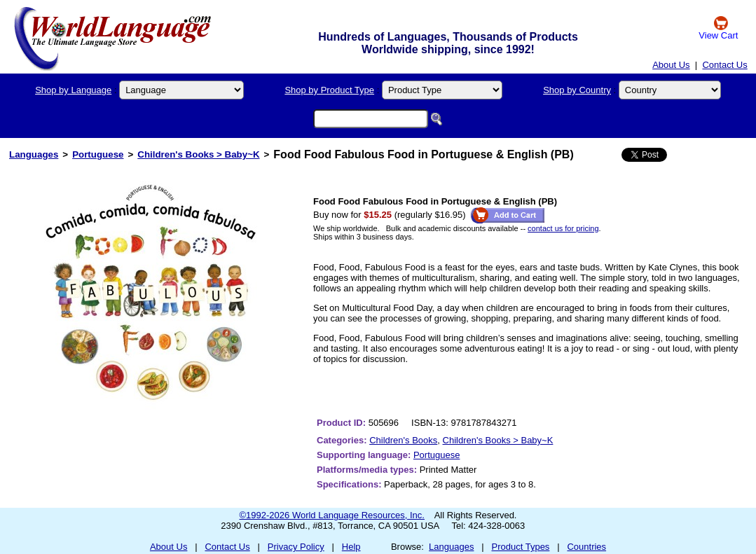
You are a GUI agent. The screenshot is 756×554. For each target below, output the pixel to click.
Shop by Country (577, 90)
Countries (586, 547)
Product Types (521, 547)
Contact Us (724, 65)
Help (351, 547)
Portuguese (98, 154)
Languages (34, 154)
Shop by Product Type (329, 90)
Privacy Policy (296, 547)
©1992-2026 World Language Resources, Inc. (332, 515)
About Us (671, 65)
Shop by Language (73, 90)
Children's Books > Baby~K (198, 154)
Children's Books (403, 440)
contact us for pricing (563, 228)
